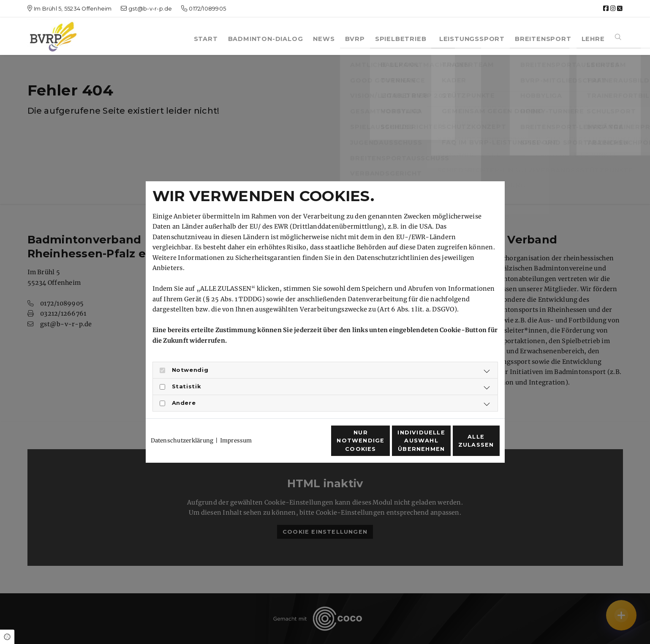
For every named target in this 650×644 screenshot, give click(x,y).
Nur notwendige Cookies (300, 445)
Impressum (236, 425)
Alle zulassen (460, 446)
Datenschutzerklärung (182, 425)
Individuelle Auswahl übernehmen (380, 445)
